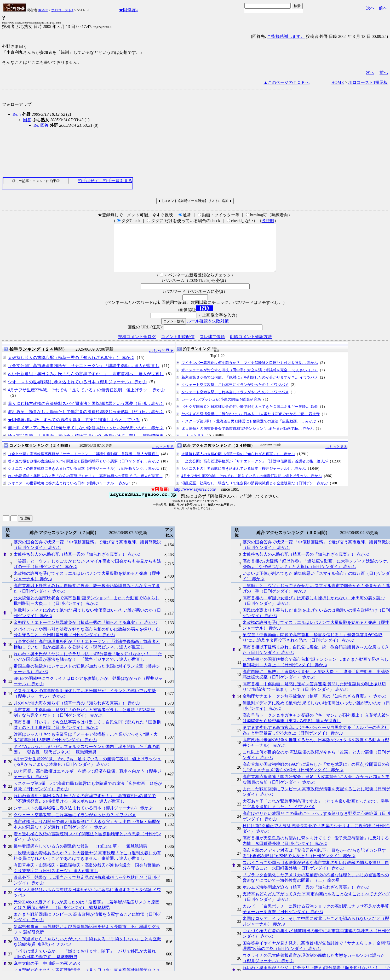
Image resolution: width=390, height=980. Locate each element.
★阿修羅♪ (128, 10)
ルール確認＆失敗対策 (208, 330)
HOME (43, 10)
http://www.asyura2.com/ (195, 499)
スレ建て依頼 (212, 346)
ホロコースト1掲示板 (368, 82)
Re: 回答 (41, 125)
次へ (370, 8)
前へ (383, 8)
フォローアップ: (17, 104)
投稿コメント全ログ (137, 346)
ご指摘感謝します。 (286, 36)
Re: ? (17, 114)
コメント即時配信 (178, 346)
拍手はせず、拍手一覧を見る (105, 181)
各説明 (268, 221)
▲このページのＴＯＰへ (286, 82)
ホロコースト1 (62, 10)
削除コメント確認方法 (251, 346)
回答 (27, 120)
